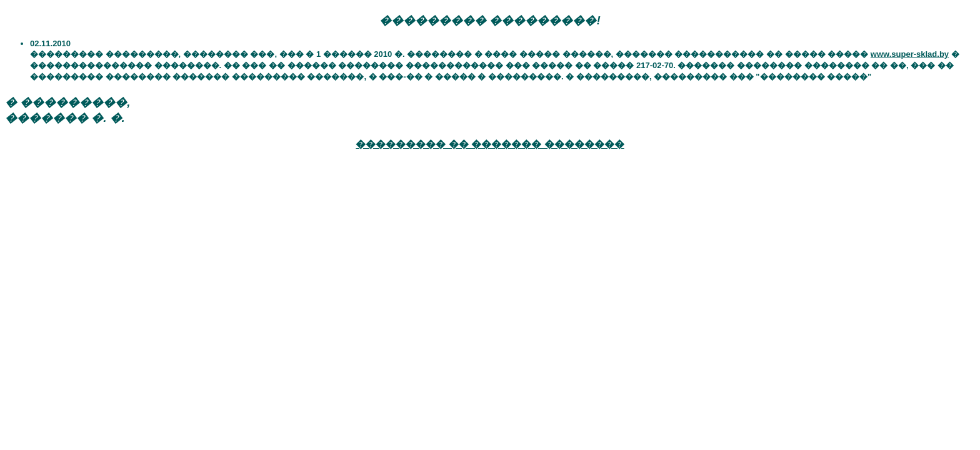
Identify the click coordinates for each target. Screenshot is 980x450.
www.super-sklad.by (910, 54)
